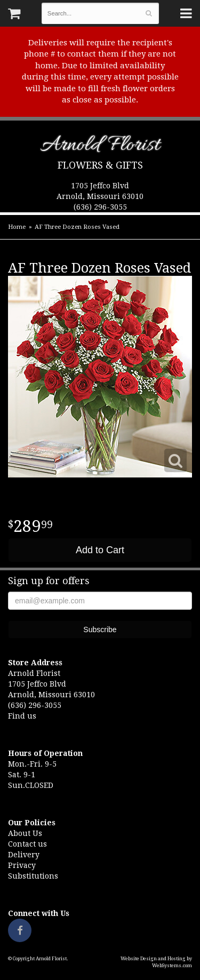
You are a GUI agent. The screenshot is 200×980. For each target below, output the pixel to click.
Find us (22, 716)
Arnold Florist (100, 147)
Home (17, 227)
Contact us (27, 844)
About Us (25, 833)
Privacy (22, 865)
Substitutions (33, 876)
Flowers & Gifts (100, 165)
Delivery (24, 855)
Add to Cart (100, 550)
